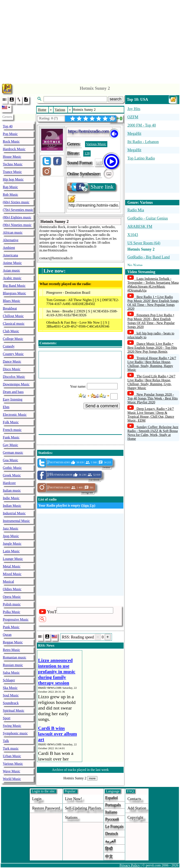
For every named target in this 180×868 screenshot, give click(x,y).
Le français (114, 826)
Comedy (9, 346)
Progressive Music (16, 619)
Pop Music (10, 134)
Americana (10, 255)
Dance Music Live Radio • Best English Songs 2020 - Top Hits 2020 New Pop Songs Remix (152, 348)
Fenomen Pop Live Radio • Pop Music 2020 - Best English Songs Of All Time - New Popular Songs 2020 (151, 321)
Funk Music (11, 437)
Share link (91, 187)
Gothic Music (12, 468)
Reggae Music (13, 642)
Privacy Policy (130, 865)
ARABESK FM (140, 227)
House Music (12, 157)
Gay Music (11, 445)
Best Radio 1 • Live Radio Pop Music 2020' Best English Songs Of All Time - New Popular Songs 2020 (153, 303)
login (37, 799)
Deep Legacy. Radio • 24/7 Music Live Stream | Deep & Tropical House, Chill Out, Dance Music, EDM (151, 415)
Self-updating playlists (83, 808)
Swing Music (12, 726)
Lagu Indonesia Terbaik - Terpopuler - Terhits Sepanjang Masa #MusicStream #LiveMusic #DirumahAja (153, 285)
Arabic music (12, 278)
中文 (109, 856)
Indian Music (12, 506)
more (92, 778)
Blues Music (11, 301)
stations (71, 817)
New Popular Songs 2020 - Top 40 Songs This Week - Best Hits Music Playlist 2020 (152, 398)
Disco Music (12, 369)
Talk (6, 741)
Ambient (9, 248)
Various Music (13, 764)
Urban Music (12, 756)
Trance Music (12, 172)
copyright (135, 817)
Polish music (12, 604)
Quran (7, 635)
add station (137, 808)
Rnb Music (11, 195)
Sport (7, 718)
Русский (112, 819)
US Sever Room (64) (144, 243)
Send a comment (102, 406)
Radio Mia (136, 210)
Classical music (14, 324)
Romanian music (15, 657)
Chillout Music (13, 316)
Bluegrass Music (14, 293)
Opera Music (12, 597)
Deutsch (112, 834)
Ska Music (10, 688)
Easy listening (13, 399)
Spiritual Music (14, 711)
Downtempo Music (16, 384)
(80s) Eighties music (17, 217)
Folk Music (11, 422)
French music (12, 430)
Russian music (13, 665)
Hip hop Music (13, 179)
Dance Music (12, 361)
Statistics (45, 453)
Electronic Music (15, 415)
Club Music (11, 331)
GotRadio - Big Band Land (148, 257)
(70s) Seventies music (18, 210)
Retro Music (11, 650)
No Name (135, 265)
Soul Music (11, 695)
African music (13, 232)
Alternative (11, 240)
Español (111, 798)
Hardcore (9, 483)
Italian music (12, 490)
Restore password (46, 808)
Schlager (9, 680)
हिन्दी (109, 849)
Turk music (11, 748)
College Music (13, 339)
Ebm (6, 407)
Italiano (111, 812)
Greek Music (12, 475)
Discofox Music (14, 377)
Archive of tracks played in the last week (80, 770)
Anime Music (12, 263)
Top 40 (8, 126)
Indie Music (11, 498)
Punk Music (11, 627)
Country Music (13, 354)
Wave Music (11, 771)
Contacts (134, 799)
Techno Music (13, 164)
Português (113, 805)
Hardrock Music (14, 149)
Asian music (11, 270)
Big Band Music (14, 286)
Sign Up (88, 505)
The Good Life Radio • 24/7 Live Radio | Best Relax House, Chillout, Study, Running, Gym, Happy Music (151, 382)
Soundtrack (11, 703)
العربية (110, 841)
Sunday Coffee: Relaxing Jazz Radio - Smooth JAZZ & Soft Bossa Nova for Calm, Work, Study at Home (153, 433)
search (116, 99)
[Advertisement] (90, 41)
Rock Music (11, 141)
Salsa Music (11, 673)
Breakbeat (10, 308)
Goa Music (11, 460)
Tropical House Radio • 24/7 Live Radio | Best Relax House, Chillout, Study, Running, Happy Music (152, 364)
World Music (12, 779)
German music (13, 453)
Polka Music (11, 612)
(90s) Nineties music (17, 225)
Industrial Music (14, 513)
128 (87, 153)
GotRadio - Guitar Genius (147, 218)
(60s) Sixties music (16, 202)
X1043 (133, 235)
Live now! (74, 799)
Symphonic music (15, 733)
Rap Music (10, 187)
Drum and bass (13, 392)
